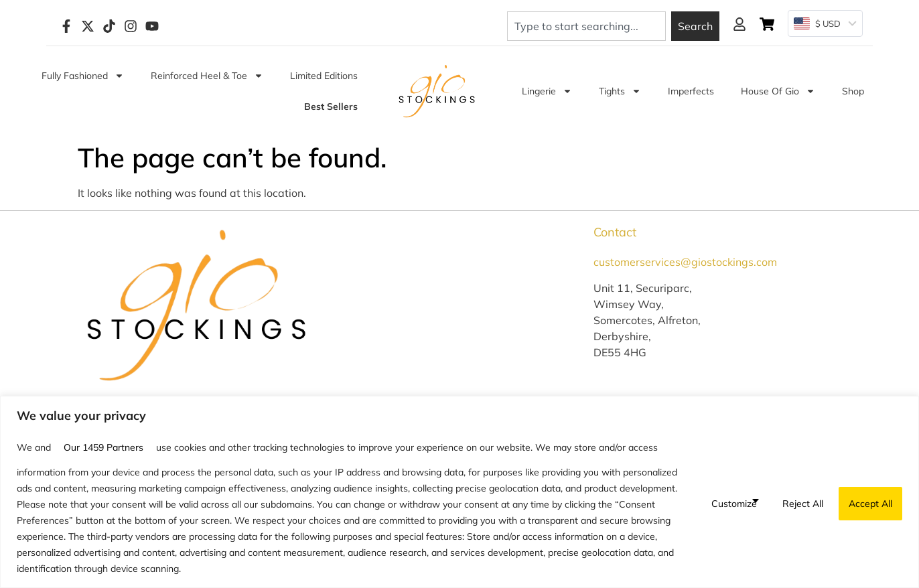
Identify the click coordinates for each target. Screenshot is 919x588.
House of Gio (778, 91)
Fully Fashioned (83, 76)
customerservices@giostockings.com (685, 262)
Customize (734, 504)
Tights (620, 91)
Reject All (803, 504)
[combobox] (586, 26)
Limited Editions (324, 76)
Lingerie (547, 91)
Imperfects (691, 91)
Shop (853, 91)
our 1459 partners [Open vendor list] (103, 447)
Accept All (870, 504)
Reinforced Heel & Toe (207, 76)
